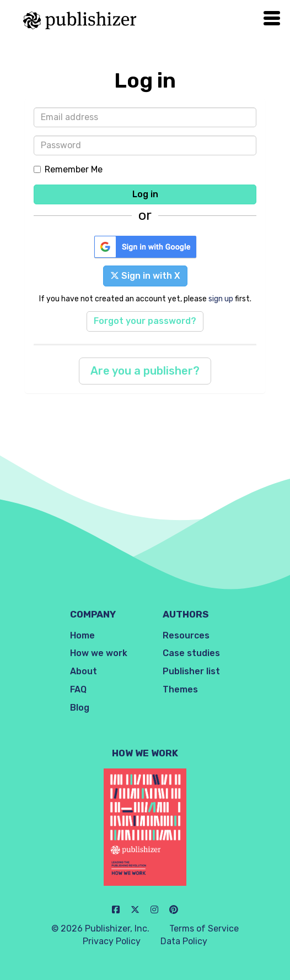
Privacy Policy (112, 941)
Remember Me (68, 169)
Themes (180, 689)
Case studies (191, 653)
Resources (186, 635)
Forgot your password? (145, 321)
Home (82, 635)
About (84, 671)
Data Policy (184, 941)
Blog (80, 708)
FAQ (78, 689)
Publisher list (191, 671)
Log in (145, 194)
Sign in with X (145, 276)
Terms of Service (204, 928)
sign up (221, 299)
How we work (99, 653)
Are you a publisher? (145, 371)
